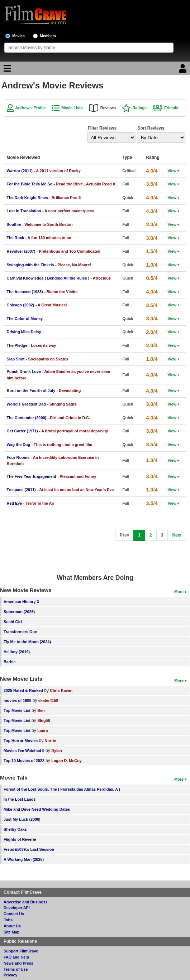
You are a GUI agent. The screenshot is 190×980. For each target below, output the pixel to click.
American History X (22, 602)
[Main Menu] (6, 70)
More (179, 592)
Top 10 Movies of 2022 (24, 761)
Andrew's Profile (31, 108)
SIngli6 (44, 721)
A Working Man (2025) (24, 859)
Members (48, 36)
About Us (12, 926)
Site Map (11, 932)
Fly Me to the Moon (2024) (27, 642)
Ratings (139, 108)
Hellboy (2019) (17, 652)
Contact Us (14, 914)
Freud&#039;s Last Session (29, 849)
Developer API (17, 908)
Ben (41, 710)
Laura (42, 731)
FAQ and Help (16, 957)
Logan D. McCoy (66, 761)
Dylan (56, 751)
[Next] (177, 535)
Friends (171, 108)
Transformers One (20, 632)
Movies (18, 36)
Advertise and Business (25, 902)
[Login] (184, 70)
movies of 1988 (17, 700)
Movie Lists (72, 108)
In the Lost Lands (20, 799)
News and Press (18, 963)
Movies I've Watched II (24, 751)
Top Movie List (17, 710)
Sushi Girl (13, 622)
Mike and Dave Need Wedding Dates (37, 809)
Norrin (51, 741)
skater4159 (48, 700)
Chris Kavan (61, 690)
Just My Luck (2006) (22, 819)
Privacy (10, 975)
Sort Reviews (151, 128)
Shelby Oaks (15, 829)
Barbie (10, 662)
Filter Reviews (102, 128)
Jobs (8, 920)
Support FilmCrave (21, 951)
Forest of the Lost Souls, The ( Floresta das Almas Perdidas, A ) (62, 789)
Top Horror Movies (21, 741)
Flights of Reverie (20, 839)
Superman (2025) (19, 612)
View (172, 171)
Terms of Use (16, 969)
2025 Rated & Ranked (23, 690)
